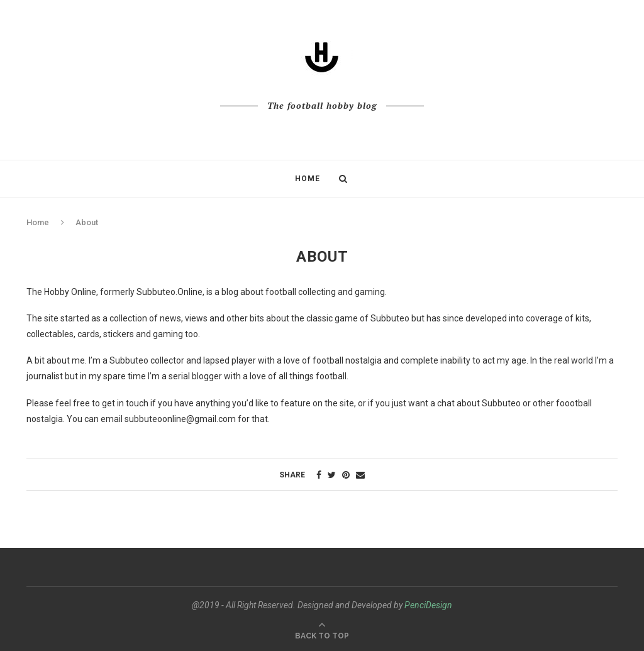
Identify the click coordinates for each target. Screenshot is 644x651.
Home (308, 179)
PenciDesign (428, 605)
